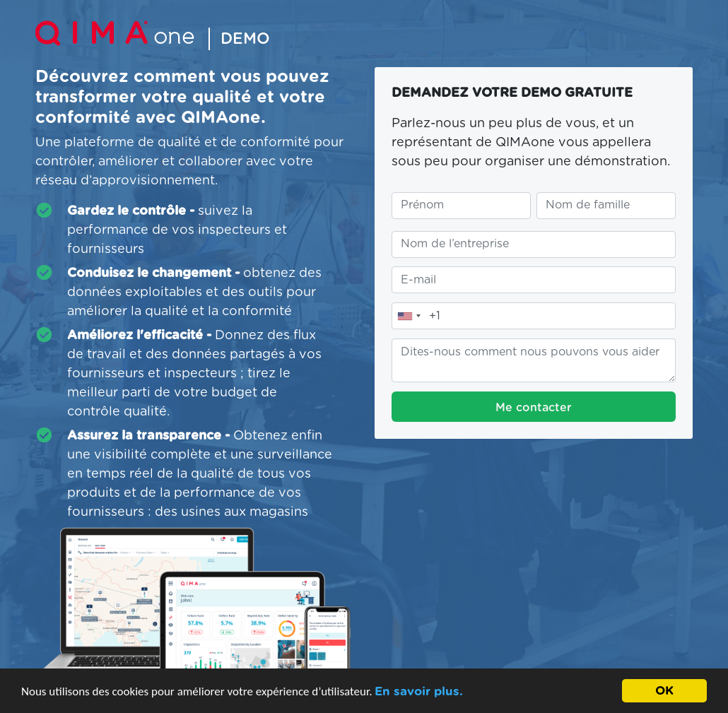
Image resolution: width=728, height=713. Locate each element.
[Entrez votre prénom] (461, 206)
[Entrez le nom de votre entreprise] (534, 244)
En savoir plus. (419, 692)
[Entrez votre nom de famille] (606, 206)
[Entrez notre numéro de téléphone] (534, 316)
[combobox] (409, 316)
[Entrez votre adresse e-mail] (534, 280)
